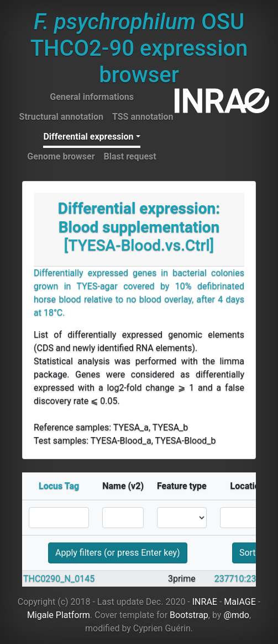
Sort (248, 553)
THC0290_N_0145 (59, 579)
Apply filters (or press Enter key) (118, 553)
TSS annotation (143, 117)
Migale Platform (59, 615)
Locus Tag (59, 486)
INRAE (205, 602)
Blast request (130, 156)
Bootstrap (189, 615)
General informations (92, 97)
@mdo (236, 615)
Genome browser (61, 156)
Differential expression (88, 137)
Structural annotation (61, 117)
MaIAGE (240, 602)
